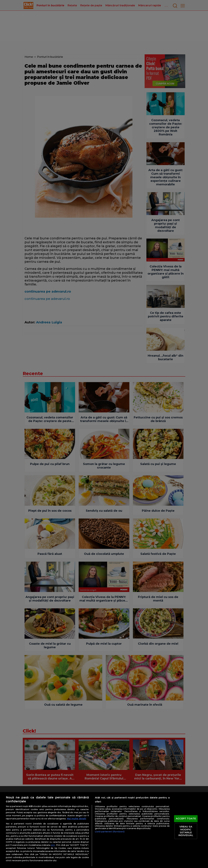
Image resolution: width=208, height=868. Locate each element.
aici (53, 845)
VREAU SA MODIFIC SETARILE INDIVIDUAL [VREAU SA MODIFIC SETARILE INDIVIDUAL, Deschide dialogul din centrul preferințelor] (186, 831)
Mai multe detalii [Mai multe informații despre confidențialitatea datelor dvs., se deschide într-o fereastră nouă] (77, 819)
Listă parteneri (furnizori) (110, 832)
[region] (104, 830)
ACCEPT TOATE (186, 819)
